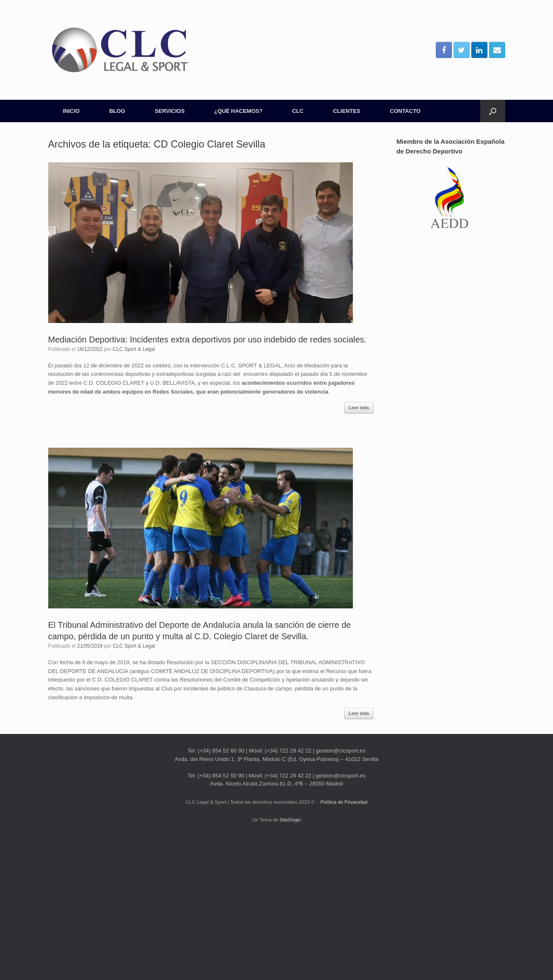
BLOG (117, 111)
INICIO (72, 111)
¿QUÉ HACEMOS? (238, 111)
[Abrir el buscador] (493, 111)
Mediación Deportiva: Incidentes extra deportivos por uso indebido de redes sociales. (208, 339)
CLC (298, 111)
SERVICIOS (170, 111)
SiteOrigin (290, 820)
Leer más (359, 408)
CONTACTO (405, 111)
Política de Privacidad (344, 802)
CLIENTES (347, 111)
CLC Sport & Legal (134, 349)
